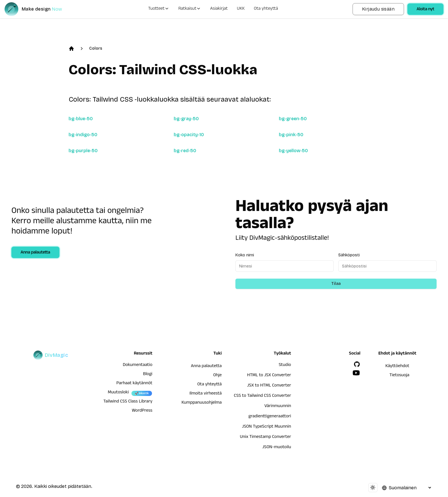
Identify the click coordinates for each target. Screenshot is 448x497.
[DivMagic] (39, 9)
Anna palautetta (35, 253)
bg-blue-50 (81, 119)
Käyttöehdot (397, 367)
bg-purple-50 (83, 151)
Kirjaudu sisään (378, 9)
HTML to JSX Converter (269, 376)
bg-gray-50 (186, 119)
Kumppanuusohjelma (202, 403)
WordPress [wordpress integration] (142, 411)
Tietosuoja (399, 376)
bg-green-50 (293, 119)
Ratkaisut (190, 9)
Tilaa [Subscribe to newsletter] (336, 284)
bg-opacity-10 (189, 135)
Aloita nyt (425, 10)
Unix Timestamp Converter (265, 437)
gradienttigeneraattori (270, 417)
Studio (285, 365)
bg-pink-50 (291, 135)
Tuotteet (159, 9)
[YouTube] (356, 373)
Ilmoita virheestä (206, 394)
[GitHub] (357, 364)
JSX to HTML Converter (269, 386)
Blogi (148, 375)
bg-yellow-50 (293, 151)
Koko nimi (245, 255)
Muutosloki (118, 393)
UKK (241, 9)
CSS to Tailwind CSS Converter (263, 396)
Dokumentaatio (138, 365)
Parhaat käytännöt (134, 384)
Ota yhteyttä (266, 9)
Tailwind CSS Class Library (128, 402)
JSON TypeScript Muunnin (267, 427)
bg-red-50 (185, 151)
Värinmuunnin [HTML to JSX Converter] (278, 407)
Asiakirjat (219, 9)
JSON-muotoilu (277, 448)
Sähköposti (349, 255)
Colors (96, 48)
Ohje (217, 376)
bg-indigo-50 (83, 135)
